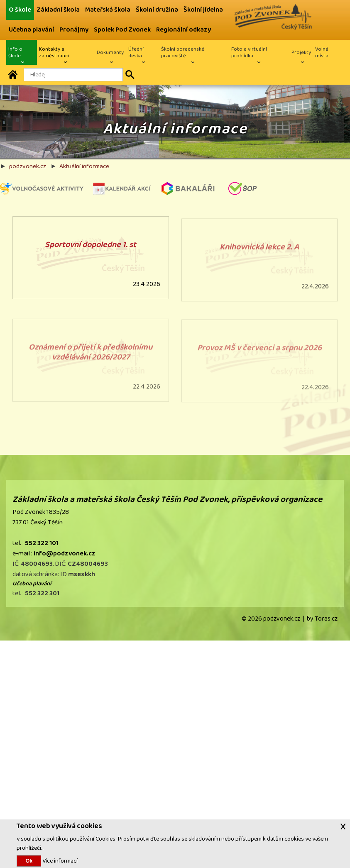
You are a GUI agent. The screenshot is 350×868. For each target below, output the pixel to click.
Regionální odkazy (184, 30)
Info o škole (15, 52)
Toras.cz (326, 619)
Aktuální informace (84, 166)
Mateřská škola (108, 10)
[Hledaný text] (73, 75)
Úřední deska (136, 52)
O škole (20, 10)
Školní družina (157, 10)
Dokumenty (110, 52)
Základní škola (58, 10)
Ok (29, 861)
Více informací (59, 861)
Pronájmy (74, 30)
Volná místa (322, 52)
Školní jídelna (203, 10)
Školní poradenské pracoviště (183, 52)
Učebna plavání (31, 30)
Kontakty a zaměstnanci (54, 52)
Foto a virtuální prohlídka (249, 52)
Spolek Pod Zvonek (122, 30)
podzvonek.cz (28, 166)
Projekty (301, 52)
